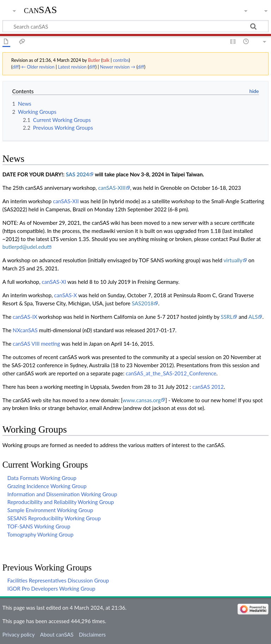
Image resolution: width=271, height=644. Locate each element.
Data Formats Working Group (42, 478)
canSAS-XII (66, 201)
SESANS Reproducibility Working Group (54, 518)
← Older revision (38, 67)
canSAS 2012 (208, 387)
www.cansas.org (141, 400)
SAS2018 (143, 303)
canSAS (41, 10)
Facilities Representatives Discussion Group (58, 580)
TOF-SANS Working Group (39, 526)
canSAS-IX (25, 317)
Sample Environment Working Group (50, 510)
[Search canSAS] (135, 26)
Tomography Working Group (40, 534)
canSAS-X (65, 295)
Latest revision (72, 67)
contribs (121, 60)
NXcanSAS (25, 330)
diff (16, 67)
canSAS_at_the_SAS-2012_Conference (171, 373)
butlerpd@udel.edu (25, 247)
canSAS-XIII (112, 188)
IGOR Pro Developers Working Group (51, 589)
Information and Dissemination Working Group (62, 494)
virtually (233, 260)
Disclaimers (92, 634)
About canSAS (57, 634)
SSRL (227, 317)
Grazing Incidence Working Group (47, 486)
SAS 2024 (77, 174)
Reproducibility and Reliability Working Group (61, 502)
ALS (253, 317)
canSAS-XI (54, 282)
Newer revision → (118, 67)
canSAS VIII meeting (36, 344)
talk (106, 60)
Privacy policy (19, 634)
